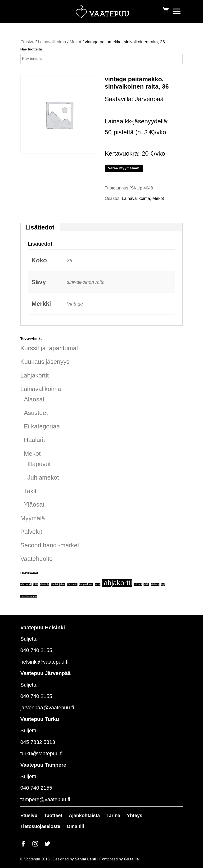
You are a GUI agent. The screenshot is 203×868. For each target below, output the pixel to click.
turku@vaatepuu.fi (42, 753)
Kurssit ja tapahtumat (49, 348)
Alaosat (34, 399)
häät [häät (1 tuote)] (36, 584)
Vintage (75, 304)
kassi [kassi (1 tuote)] (98, 584)
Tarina (113, 815)
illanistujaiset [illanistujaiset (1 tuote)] (58, 584)
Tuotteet (53, 815)
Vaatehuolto (37, 559)
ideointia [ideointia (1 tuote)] (45, 584)
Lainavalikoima (52, 42)
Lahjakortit (35, 375)
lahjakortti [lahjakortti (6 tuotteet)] (117, 583)
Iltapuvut (39, 464)
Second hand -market (50, 545)
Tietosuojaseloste (40, 826)
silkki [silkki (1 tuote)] (146, 584)
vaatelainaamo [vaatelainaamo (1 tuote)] (29, 596)
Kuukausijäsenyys (45, 362)
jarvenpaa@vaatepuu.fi (47, 708)
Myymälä (33, 518)
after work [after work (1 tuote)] (26, 584)
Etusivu (27, 42)
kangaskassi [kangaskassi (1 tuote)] (86, 584)
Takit (30, 491)
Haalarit (35, 440)
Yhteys (135, 815)
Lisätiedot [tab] (40, 227)
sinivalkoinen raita (86, 282)
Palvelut (31, 532)
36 (69, 261)
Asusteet (36, 413)
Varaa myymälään (124, 168)
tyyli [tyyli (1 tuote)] (163, 584)
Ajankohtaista (84, 815)
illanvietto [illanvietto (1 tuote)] (72, 584)
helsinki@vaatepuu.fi (44, 662)
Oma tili (75, 826)
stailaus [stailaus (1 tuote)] (155, 584)
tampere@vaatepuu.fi (45, 799)
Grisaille (131, 859)
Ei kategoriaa (42, 426)
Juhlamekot (43, 477)
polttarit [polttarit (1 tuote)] (138, 584)
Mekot (75, 42)
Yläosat (34, 504)
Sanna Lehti (86, 859)
